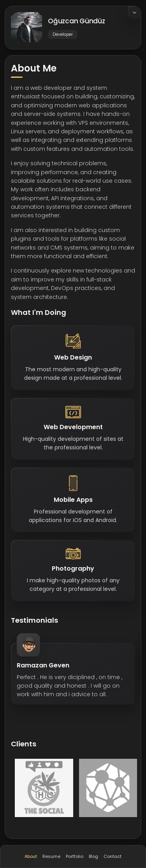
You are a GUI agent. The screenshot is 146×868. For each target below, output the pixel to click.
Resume (51, 856)
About (31, 856)
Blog (93, 856)
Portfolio (75, 856)
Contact (113, 856)
